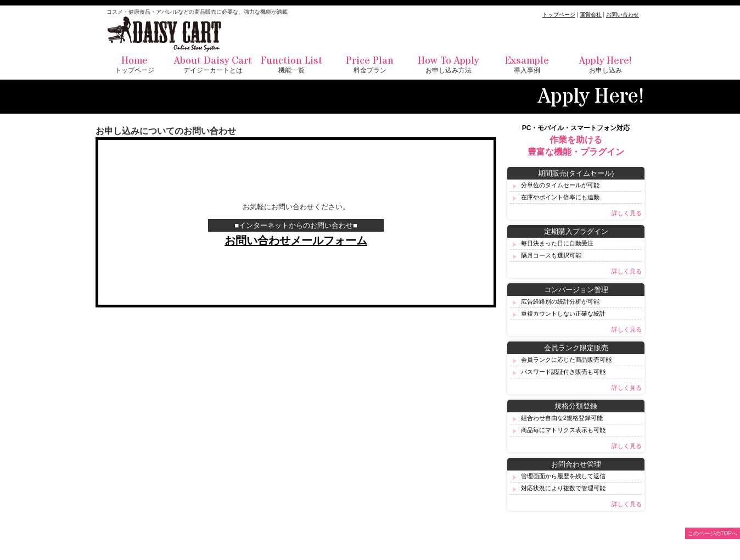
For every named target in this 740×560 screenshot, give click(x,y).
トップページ (559, 15)
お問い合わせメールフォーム (296, 240)
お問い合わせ (623, 15)
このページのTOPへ (713, 533)
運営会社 (591, 15)
